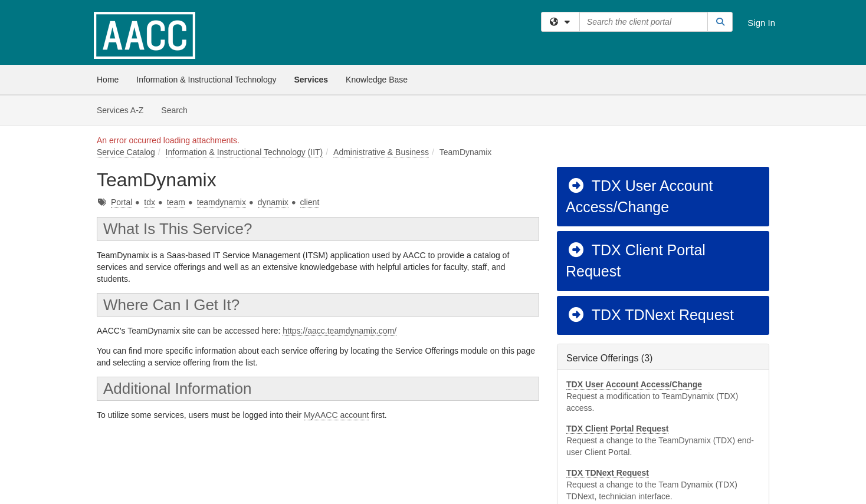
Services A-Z (120, 110)
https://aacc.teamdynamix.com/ (339, 331)
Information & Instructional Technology (206, 80)
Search (178, 109)
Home (108, 80)
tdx (150, 202)
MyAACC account (336, 415)
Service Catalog (126, 152)
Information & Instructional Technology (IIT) (245, 152)
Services (311, 80)
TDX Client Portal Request (636, 261)
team (176, 202)
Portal (122, 202)
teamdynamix (222, 202)
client (310, 202)
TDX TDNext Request (650, 315)
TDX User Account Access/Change (639, 196)
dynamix (273, 202)
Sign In (761, 23)
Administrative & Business (381, 152)
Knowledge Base (377, 80)
